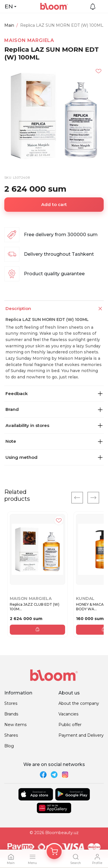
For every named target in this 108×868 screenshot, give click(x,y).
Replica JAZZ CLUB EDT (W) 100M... (35, 607)
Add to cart (54, 204)
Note (54, 441)
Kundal (85, 598)
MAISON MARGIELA (29, 40)
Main (9, 25)
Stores (11, 703)
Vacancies (68, 714)
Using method (54, 457)
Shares (11, 735)
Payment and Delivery (81, 735)
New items (15, 725)
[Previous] (77, 498)
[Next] (93, 498)
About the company (79, 703)
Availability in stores (54, 425)
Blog (9, 746)
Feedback (54, 393)
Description (54, 309)
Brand (54, 409)
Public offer (70, 725)
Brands (11, 714)
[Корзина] (54, 852)
